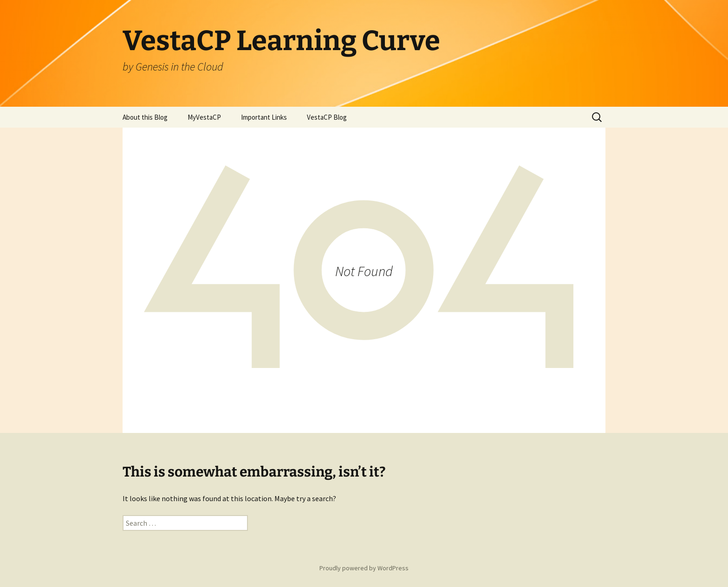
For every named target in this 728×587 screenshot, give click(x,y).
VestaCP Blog (327, 117)
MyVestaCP (204, 117)
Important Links (264, 117)
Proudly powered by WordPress (364, 568)
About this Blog (145, 117)
